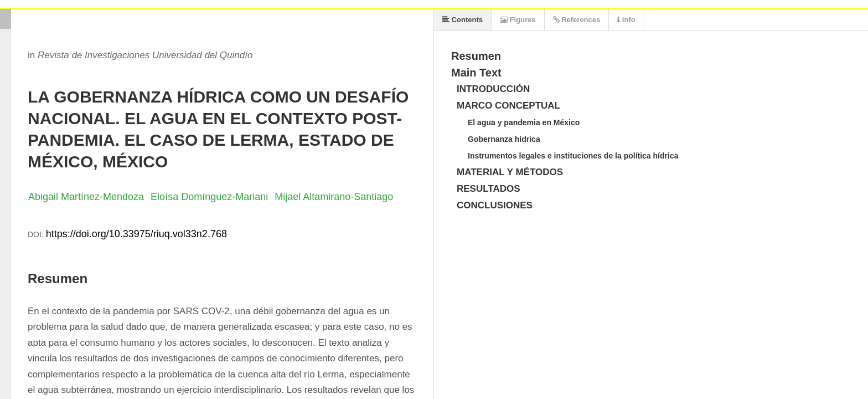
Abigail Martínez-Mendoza (86, 197)
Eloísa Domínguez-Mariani (209, 197)
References (577, 20)
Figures (518, 20)
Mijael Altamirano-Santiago (334, 197)
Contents (463, 20)
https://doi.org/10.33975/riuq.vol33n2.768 (136, 234)
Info (626, 20)
